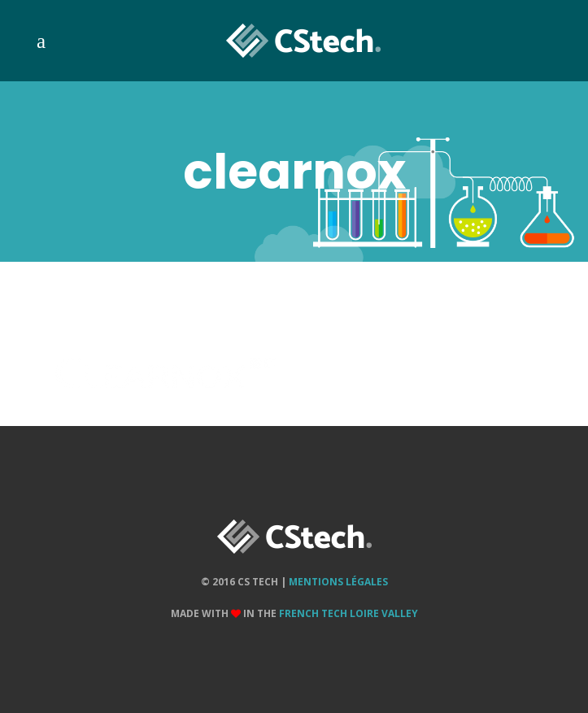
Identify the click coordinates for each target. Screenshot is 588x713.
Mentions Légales (338, 582)
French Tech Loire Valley (348, 613)
